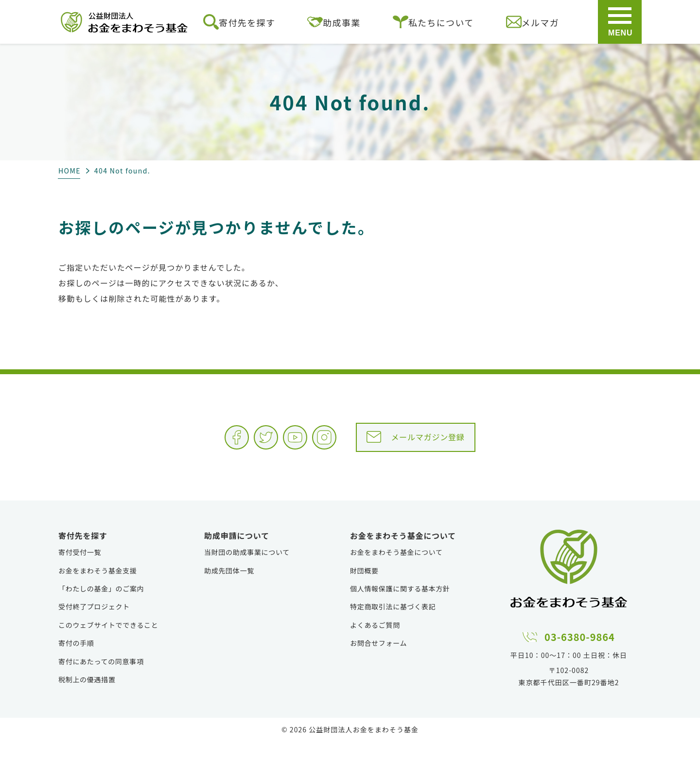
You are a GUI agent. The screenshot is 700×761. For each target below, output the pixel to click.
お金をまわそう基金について (396, 571)
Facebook (177, 445)
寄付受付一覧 (80, 571)
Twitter (226, 445)
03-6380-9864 (580, 654)
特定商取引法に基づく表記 (393, 626)
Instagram (323, 445)
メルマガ (533, 22)
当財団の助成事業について (247, 571)
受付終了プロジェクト (94, 626)
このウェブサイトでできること (108, 644)
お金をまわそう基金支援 (98, 590)
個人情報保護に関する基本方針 (400, 608)
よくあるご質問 (375, 644)
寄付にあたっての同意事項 (101, 681)
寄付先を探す (239, 22)
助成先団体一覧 (229, 590)
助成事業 (334, 22)
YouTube (274, 445)
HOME (70, 171)
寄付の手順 (76, 662)
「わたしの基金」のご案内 (101, 608)
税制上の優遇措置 (87, 699)
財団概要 (364, 590)
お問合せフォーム (378, 662)
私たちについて (433, 22)
